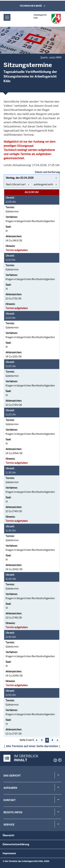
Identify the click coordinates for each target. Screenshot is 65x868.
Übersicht (8, 835)
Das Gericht (12, 776)
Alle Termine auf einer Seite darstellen (32, 746)
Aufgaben (10, 788)
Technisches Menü (31, 6)
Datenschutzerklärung (16, 844)
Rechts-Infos (13, 812)
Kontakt (10, 800)
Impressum (9, 853)
